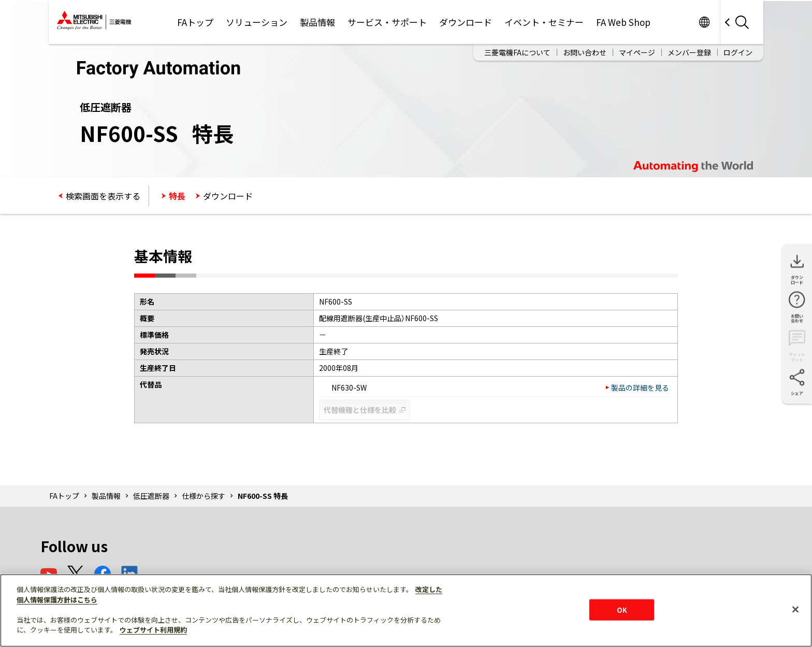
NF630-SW (344, 387)
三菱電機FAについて (517, 52)
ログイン (738, 52)
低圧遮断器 (151, 496)
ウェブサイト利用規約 (153, 630)
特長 (177, 196)
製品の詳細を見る (640, 387)
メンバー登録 (689, 52)
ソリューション (257, 22)
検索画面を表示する (103, 196)
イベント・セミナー (544, 22)
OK (622, 609)
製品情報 (317, 22)
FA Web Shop (623, 22)
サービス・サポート (387, 22)
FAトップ (195, 22)
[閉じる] (795, 609)
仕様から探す (204, 496)
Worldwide (704, 22)
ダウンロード (466, 22)
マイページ (637, 52)
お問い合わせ (585, 52)
